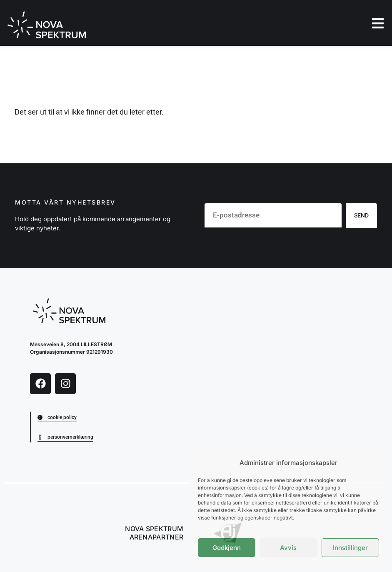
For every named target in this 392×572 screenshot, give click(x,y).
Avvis (288, 548)
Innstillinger (350, 548)
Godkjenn (227, 548)
